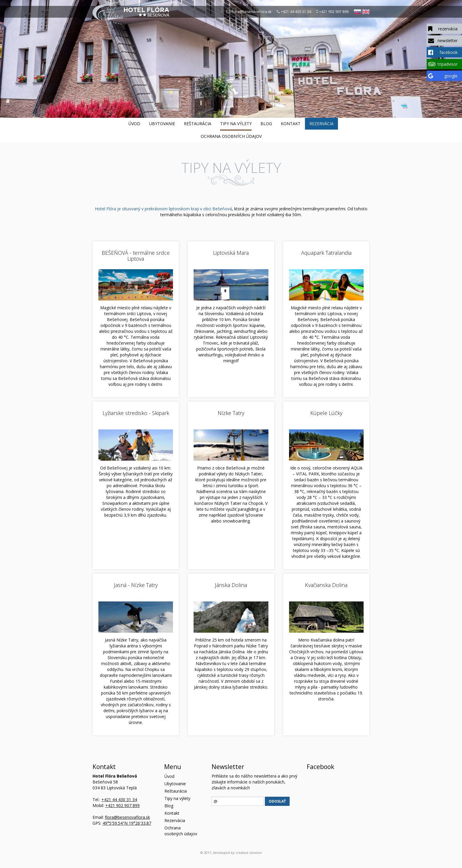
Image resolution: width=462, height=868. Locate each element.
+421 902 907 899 (334, 12)
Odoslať (277, 801)
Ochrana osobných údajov (231, 136)
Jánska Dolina (231, 585)
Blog (266, 124)
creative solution (249, 853)
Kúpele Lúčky (326, 413)
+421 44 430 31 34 (296, 12)
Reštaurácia (198, 124)
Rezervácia (321, 124)
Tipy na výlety (236, 124)
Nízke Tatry (231, 413)
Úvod (134, 124)
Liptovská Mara (231, 253)
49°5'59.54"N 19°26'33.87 (127, 823)
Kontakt (291, 124)
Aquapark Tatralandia (326, 253)
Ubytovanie (162, 124)
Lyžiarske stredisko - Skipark (136, 413)
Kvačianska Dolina (326, 585)
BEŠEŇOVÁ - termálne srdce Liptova (136, 256)
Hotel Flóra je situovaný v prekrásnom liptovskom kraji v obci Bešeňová (163, 209)
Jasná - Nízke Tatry (136, 585)
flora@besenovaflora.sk (251, 12)
